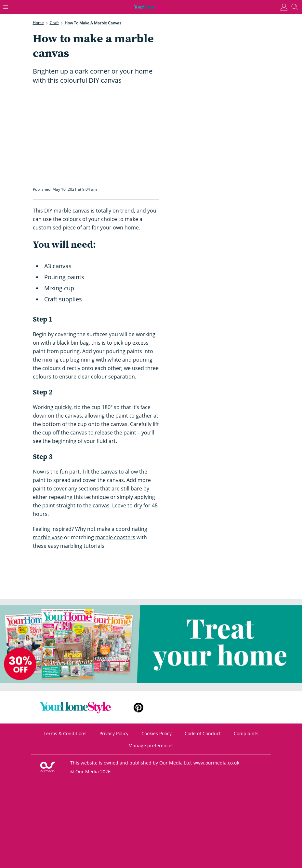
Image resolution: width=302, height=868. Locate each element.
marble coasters (115, 537)
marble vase (48, 537)
